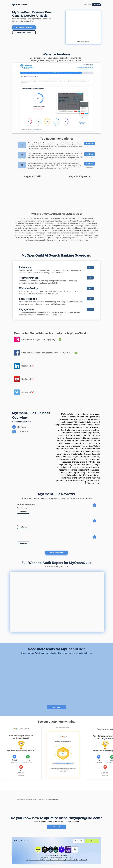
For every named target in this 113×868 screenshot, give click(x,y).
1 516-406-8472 (67, 858)
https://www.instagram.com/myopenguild (40, 339)
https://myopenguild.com (83, 42)
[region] (20, 5)
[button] (23, 527)
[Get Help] (90, 144)
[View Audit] (78, 841)
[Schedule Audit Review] (24, 32)
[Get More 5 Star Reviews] (56, 553)
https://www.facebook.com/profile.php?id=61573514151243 (48, 353)
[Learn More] (56, 707)
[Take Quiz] (56, 827)
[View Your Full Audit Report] (24, 27)
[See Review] (23, 512)
